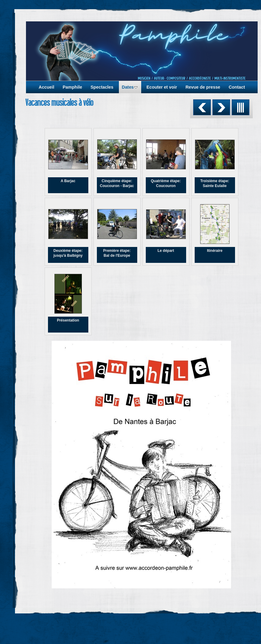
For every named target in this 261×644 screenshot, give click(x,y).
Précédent (202, 107)
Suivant (221, 107)
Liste (241, 107)
